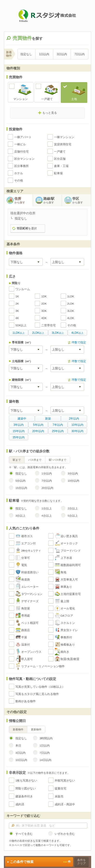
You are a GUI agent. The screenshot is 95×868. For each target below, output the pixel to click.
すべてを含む (24, 834)
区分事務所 (21, 166)
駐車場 (58, 173)
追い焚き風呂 (69, 536)
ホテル (19, 173)
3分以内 (73, 474)
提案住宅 (61, 788)
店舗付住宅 (21, 152)
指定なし (26, 54)
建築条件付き (24, 796)
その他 (19, 180)
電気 (24, 565)
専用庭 (26, 616)
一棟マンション (64, 137)
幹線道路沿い (30, 572)
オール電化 (68, 608)
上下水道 (66, 558)
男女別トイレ (69, 630)
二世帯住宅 (48, 325)
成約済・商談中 (65, 804)
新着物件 (18, 729)
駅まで (17, 460)
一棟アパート (23, 137)
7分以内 (47, 481)
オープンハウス (31, 652)
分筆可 (26, 558)
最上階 (65, 601)
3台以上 (20, 516)
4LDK (71, 318)
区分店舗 (60, 159)
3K (17, 311)
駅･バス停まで (58, 460)
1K (17, 296)
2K (17, 304)
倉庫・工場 (61, 166)
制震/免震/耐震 (70, 659)
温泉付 (26, 645)
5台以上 (73, 516)
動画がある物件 (26, 701)
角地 (63, 572)
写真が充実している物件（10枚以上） (40, 687)
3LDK (71, 311)
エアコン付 (28, 543)
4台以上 (47, 516)
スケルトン (68, 623)
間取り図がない (26, 788)
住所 (24, 200)
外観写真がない (65, 781)
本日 (18, 746)
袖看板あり (68, 645)
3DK (44, 311)
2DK (44, 304)
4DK (44, 318)
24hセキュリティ (31, 551)
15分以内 (21, 488)
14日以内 (45, 760)
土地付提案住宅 (71, 594)
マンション (20, 99)
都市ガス (27, 536)
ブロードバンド (71, 551)
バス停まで (35, 460)
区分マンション (24, 159)
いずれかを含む (65, 834)
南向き (65, 652)
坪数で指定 (79, 342)
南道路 (26, 580)
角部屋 (26, 608)
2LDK (71, 304)
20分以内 (47, 488)
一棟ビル (20, 144)
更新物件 (36, 729)
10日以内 (21, 760)
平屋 (24, 637)
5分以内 (20, 481)
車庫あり (66, 587)
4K (17, 318)
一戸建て (47, 99)
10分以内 (73, 481)
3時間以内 (46, 738)
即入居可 (27, 659)
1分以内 (47, 474)
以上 (19, 333)
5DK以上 (21, 325)
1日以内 (44, 54)
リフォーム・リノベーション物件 (43, 666)
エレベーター (30, 587)
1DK (44, 296)
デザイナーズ (30, 601)
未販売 (59, 796)
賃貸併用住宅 (63, 144)
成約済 (20, 804)
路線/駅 (52, 200)
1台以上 (47, 508)
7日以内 (80, 54)
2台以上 (73, 508)
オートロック (69, 543)
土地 (74, 99)
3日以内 (62, 54)
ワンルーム (23, 289)
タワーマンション (32, 594)
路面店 (26, 630)
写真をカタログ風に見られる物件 (37, 694)
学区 (82, 200)
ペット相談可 (30, 623)
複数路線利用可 (71, 565)
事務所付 (66, 637)
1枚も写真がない (26, 781)
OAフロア (67, 616)
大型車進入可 (69, 580)
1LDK (71, 296)
